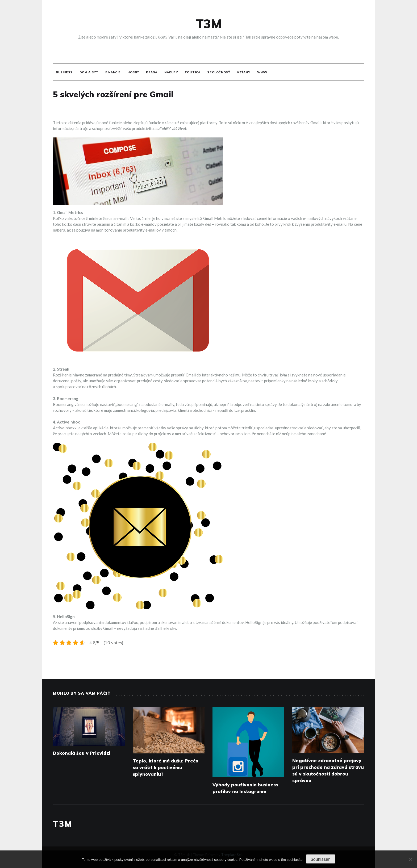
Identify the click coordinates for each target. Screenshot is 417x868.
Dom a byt (89, 72)
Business (64, 72)
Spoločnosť (219, 72)
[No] (410, 859)
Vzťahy (244, 72)
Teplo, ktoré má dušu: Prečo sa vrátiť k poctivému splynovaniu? (166, 767)
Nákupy (171, 72)
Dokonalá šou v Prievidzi (82, 753)
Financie (113, 72)
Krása (152, 72)
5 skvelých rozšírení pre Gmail (113, 94)
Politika (193, 72)
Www (262, 72)
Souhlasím (321, 859)
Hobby (133, 72)
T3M (209, 24)
